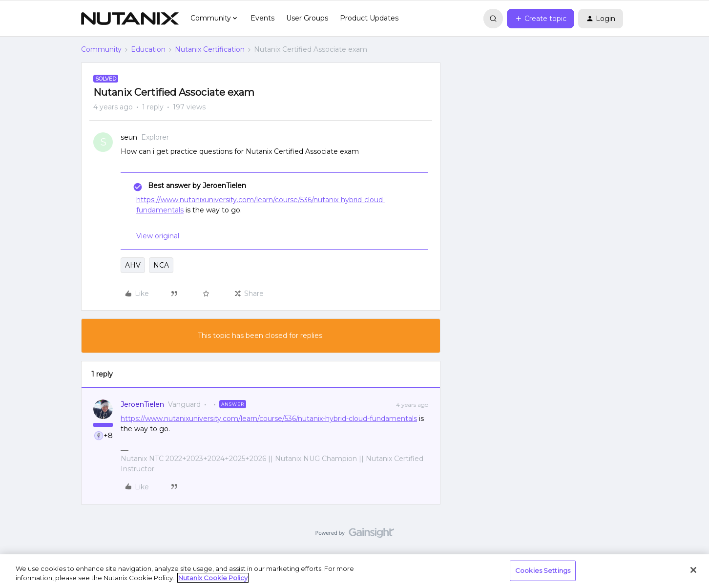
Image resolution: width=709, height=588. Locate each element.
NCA (161, 265)
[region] (354, 571)
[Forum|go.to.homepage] (130, 19)
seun (129, 137)
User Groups (307, 18)
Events (262, 18)
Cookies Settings (543, 570)
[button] (541, 19)
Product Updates (369, 18)
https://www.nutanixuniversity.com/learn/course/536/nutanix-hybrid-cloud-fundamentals (269, 419)
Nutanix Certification (210, 49)
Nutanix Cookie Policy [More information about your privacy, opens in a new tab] (213, 578)
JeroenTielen (142, 404)
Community (101, 49)
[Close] (693, 570)
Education (148, 49)
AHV (133, 265)
